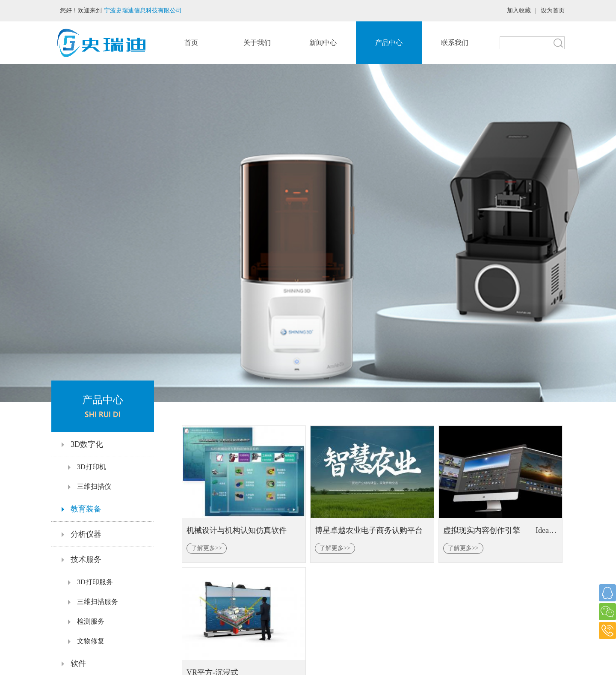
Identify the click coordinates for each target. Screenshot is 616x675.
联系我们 (455, 43)
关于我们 (257, 43)
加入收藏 (519, 10)
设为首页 (553, 10)
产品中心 (389, 43)
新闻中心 (323, 43)
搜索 (558, 43)
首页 (191, 43)
